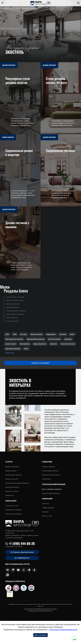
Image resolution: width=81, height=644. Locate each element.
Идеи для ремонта (40, 344)
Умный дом (9, 495)
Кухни (26, 349)
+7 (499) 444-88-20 (20, 543)
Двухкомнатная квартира (14, 339)
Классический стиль (68, 344)
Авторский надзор (12, 487)
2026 (15, 334)
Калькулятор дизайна (13, 510)
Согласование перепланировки (17, 483)
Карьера (45, 512)
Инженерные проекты (13, 475)
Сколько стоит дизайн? (40, 363)
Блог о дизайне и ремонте (52, 489)
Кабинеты (54, 344)
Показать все (10, 353)
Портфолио (46, 479)
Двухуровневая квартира (36, 339)
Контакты (46, 504)
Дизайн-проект (11, 344)
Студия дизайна (48, 508)
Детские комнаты (54, 339)
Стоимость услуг (12, 506)
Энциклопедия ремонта (51, 493)
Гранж (72, 334)
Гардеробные (51, 334)
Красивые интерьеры (13, 349)
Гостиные (63, 334)
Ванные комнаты (37, 334)
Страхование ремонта (50, 471)
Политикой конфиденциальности (63, 630)
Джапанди (68, 339)
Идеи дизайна (25, 344)
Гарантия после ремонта (51, 475)
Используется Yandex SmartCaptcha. (40, 611)
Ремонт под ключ (12, 479)
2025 (7, 334)
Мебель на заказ (12, 491)
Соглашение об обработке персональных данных (40, 609)
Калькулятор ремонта (13, 514)
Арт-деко (24, 334)
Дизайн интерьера (12, 467)
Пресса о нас (47, 516)
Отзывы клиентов (49, 467)
